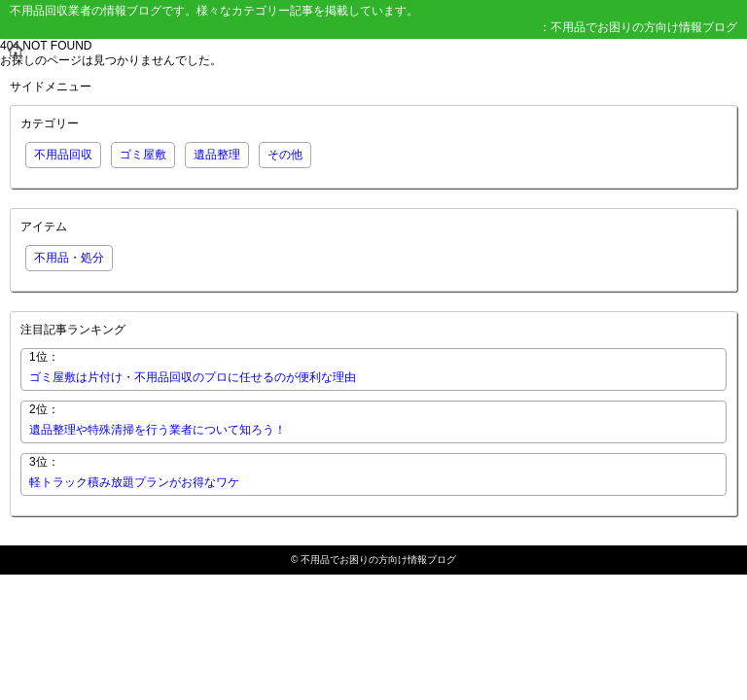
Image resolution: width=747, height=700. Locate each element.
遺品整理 (217, 155)
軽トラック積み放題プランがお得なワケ (134, 482)
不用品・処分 (69, 258)
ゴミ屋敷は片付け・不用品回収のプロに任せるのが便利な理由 (193, 377)
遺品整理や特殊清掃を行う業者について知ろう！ (158, 430)
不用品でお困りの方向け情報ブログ (378, 560)
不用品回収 (63, 155)
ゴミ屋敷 (143, 155)
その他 (285, 155)
